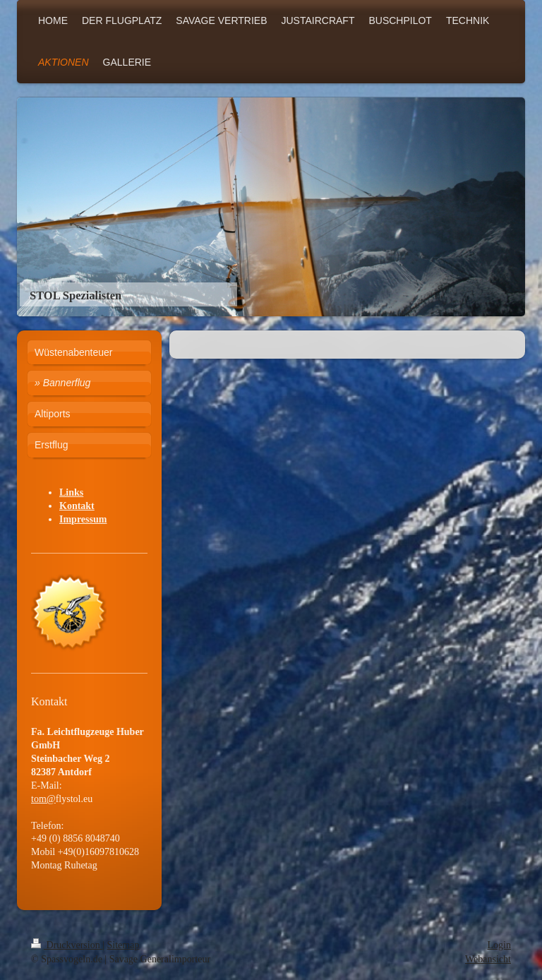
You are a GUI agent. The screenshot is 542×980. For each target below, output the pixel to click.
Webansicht (488, 959)
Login (499, 945)
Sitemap (124, 945)
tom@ (43, 799)
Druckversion (67, 945)
